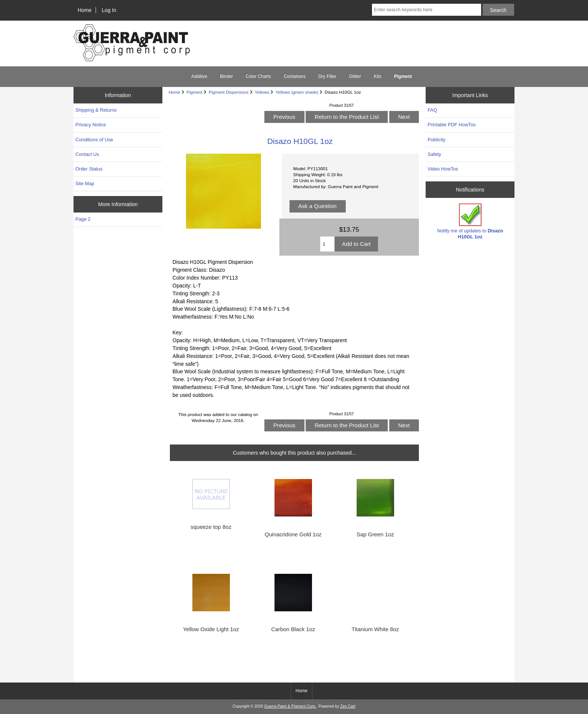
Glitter (355, 76)
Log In (109, 10)
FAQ (432, 110)
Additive (199, 76)
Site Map (85, 183)
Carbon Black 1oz (293, 629)
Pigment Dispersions (228, 92)
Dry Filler (327, 76)
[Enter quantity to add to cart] (327, 244)
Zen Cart (348, 706)
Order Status (89, 169)
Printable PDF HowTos (451, 125)
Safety (434, 154)
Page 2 (83, 219)
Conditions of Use (94, 140)
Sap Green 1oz (375, 534)
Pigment (194, 92)
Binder (227, 76)
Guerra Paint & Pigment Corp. (290, 706)
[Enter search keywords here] (426, 10)
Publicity (436, 140)
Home (85, 10)
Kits (378, 76)
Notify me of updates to (470, 221)
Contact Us (87, 154)
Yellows (262, 92)
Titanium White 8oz (375, 629)
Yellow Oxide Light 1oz (211, 629)
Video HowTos (443, 169)
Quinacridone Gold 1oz (293, 534)
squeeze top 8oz (211, 527)
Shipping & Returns (96, 110)
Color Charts (258, 76)
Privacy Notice (91, 125)
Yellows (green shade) (297, 92)
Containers (295, 76)
